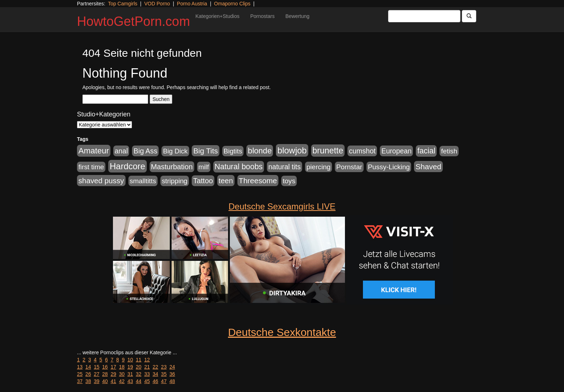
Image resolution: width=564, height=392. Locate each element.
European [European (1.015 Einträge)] (396, 151)
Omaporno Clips (232, 4)
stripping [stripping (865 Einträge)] (175, 181)
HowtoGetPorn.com (133, 21)
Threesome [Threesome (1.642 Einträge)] (258, 181)
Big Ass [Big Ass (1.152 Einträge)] (145, 151)
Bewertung (297, 16)
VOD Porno (157, 4)
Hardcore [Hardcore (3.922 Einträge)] (128, 166)
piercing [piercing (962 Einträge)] (319, 167)
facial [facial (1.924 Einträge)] (426, 151)
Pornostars (263, 16)
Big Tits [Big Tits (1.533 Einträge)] (205, 151)
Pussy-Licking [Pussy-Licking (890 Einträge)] (389, 167)
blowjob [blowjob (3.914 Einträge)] (292, 150)
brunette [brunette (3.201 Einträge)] (328, 151)
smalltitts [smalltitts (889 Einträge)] (143, 181)
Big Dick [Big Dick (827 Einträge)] (175, 151)
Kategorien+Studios (217, 16)
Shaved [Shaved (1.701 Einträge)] (428, 167)
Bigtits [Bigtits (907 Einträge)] (233, 151)
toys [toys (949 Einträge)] (289, 181)
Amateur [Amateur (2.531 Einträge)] (94, 151)
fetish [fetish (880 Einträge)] (449, 151)
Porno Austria (192, 4)
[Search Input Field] (424, 16)
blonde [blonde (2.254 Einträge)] (260, 151)
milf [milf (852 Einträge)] (204, 167)
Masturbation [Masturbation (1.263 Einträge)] (172, 167)
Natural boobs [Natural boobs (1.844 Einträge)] (239, 167)
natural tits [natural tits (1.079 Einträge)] (285, 167)
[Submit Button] (469, 16)
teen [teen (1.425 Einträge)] (226, 181)
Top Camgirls (123, 4)
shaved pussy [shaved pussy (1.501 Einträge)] (101, 181)
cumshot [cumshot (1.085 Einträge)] (362, 151)
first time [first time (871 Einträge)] (91, 167)
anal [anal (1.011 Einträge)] (121, 151)
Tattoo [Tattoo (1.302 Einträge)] (203, 181)
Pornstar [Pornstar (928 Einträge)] (349, 167)
